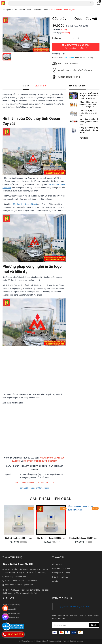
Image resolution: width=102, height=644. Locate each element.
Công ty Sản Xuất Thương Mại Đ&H (73, 607)
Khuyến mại (57, 564)
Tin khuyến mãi (78, 86)
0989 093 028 (32, 581)
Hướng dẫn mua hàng (61, 573)
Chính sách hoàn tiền (11, 613)
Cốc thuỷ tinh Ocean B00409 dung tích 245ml (56, 538)
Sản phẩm (51, 499)
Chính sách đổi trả (10, 609)
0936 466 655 (69, 58)
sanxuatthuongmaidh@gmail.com (34, 488)
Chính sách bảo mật (11, 618)
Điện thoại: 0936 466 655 (16, 577)
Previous (3, 525)
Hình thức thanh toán (61, 568)
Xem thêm (84, 138)
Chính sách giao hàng (11, 605)
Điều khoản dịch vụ (60, 577)
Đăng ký (94, 625)
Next (99, 525)
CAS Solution (78, 641)
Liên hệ (55, 581)
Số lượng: (57, 38)
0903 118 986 (18, 581)
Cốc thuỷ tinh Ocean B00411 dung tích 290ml (24, 538)
